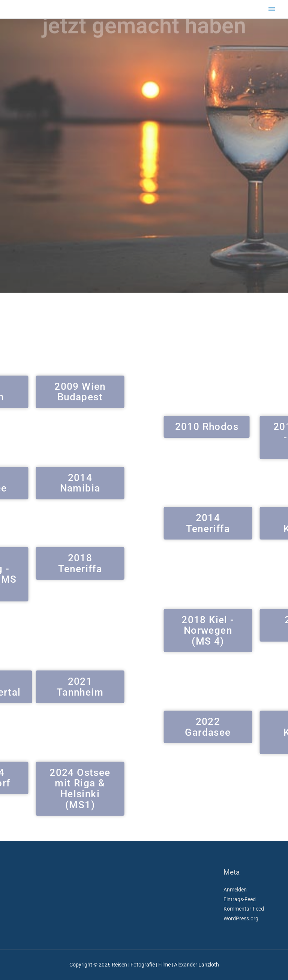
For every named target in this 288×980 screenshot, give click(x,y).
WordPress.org (241, 918)
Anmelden (235, 890)
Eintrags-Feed (240, 899)
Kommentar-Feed (244, 909)
